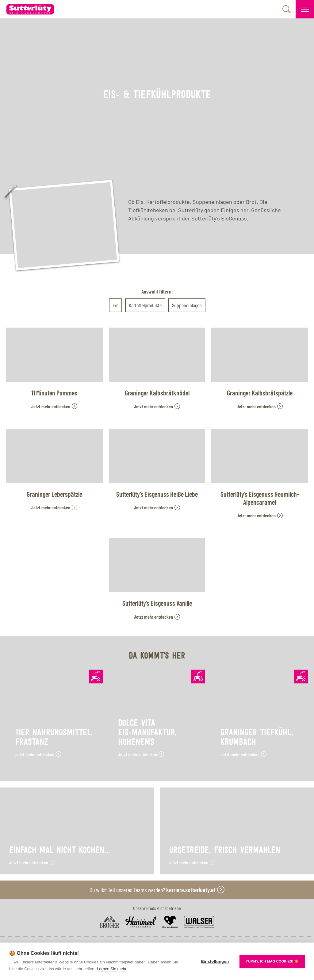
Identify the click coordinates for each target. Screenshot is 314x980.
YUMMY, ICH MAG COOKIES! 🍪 (272, 961)
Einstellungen (215, 961)
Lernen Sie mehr (112, 969)
